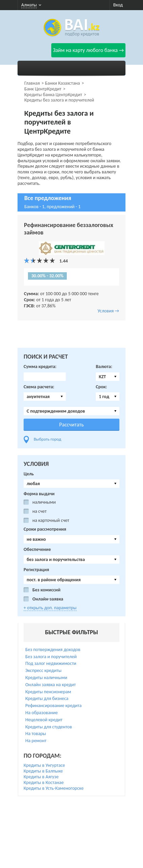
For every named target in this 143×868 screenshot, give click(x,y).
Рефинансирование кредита (53, 706)
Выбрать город (48, 439)
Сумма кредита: (40, 367)
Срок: (101, 387)
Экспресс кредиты (43, 670)
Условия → (108, 311)
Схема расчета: (39, 387)
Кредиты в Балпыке (43, 771)
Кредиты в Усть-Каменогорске (54, 788)
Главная (32, 83)
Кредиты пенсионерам (48, 692)
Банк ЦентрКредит (43, 89)
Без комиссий (46, 590)
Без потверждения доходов (53, 650)
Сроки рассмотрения (45, 529)
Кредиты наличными (46, 678)
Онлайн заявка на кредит (51, 685)
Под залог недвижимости (51, 663)
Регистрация (36, 570)
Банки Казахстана (62, 83)
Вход (118, 5)
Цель (29, 474)
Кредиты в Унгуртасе (44, 765)
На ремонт (36, 741)
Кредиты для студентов (49, 727)
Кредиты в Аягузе (41, 777)
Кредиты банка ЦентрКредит (53, 95)
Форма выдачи (39, 494)
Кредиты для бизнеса (47, 698)
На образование (41, 713)
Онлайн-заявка (48, 599)
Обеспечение (37, 550)
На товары (36, 734)
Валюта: (104, 367)
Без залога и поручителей (51, 657)
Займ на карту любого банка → (88, 50)
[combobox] (108, 377)
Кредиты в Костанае (44, 782)
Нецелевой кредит (44, 720)
